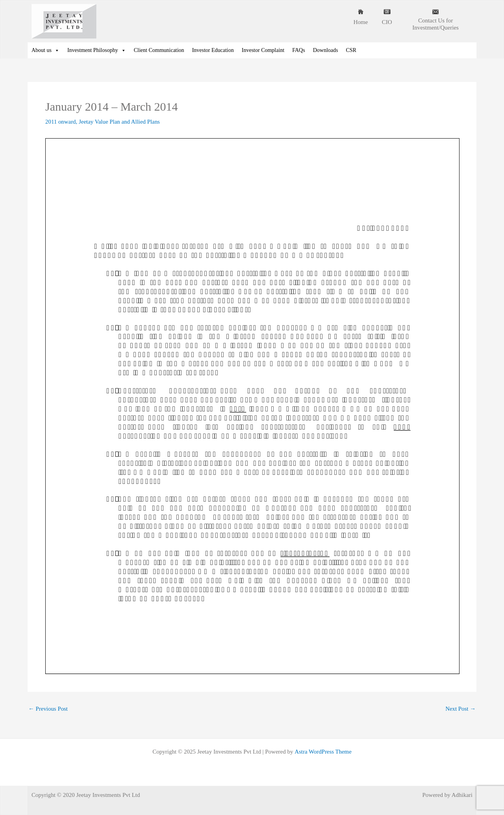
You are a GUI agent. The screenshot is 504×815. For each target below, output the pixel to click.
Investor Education (213, 50)
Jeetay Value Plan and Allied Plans (120, 122)
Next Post (460, 709)
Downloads (326, 50)
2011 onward (61, 122)
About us (45, 50)
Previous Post (48, 709)
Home (361, 22)
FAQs (298, 50)
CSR (351, 50)
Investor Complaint (263, 50)
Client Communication (159, 50)
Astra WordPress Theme (323, 752)
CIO (387, 22)
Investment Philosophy (97, 50)
